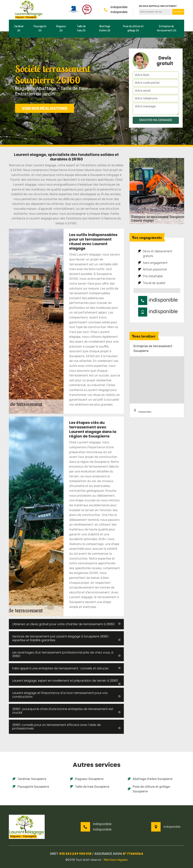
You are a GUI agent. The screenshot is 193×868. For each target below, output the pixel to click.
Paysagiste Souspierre (31, 787)
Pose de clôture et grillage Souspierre (149, 789)
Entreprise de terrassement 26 (167, 28)
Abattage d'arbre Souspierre (150, 779)
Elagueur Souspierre (87, 779)
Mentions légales (116, 860)
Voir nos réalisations (45, 108)
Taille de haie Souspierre (90, 787)
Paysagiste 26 (40, 28)
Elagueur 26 (61, 28)
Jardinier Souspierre (29, 779)
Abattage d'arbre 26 (105, 28)
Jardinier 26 (19, 28)
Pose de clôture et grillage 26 (133, 28)
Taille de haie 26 (81, 28)
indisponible (119, 7)
